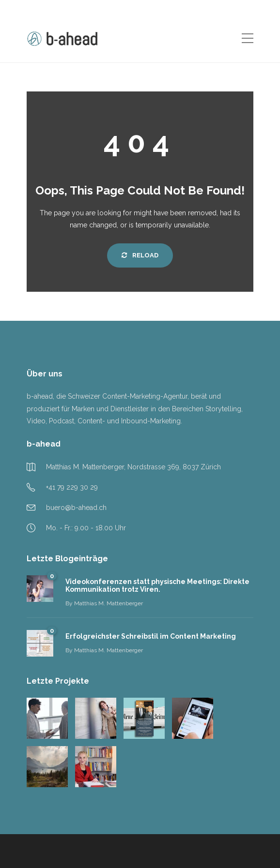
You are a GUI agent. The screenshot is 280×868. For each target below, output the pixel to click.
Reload (140, 255)
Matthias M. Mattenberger (109, 603)
